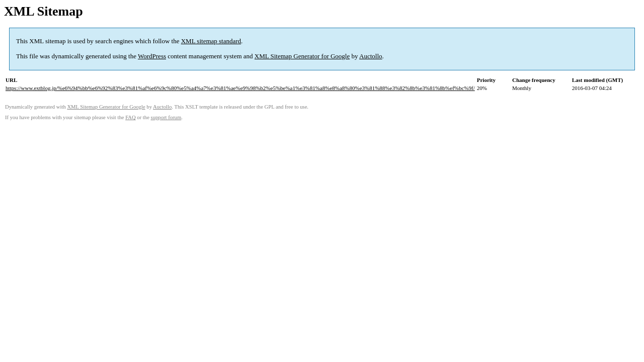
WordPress (152, 56)
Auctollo (371, 56)
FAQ (131, 117)
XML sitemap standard (211, 41)
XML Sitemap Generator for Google (302, 56)
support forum (166, 117)
